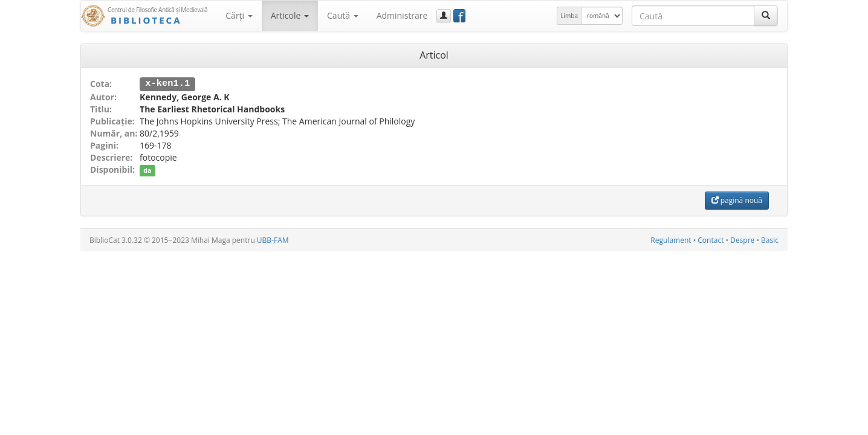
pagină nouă (737, 200)
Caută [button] (343, 15)
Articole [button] (290, 15)
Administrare (402, 15)
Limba (569, 16)
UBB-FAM (273, 240)
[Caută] (766, 16)
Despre (742, 240)
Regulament (671, 240)
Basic (770, 240)
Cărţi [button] (239, 15)
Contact (711, 240)
